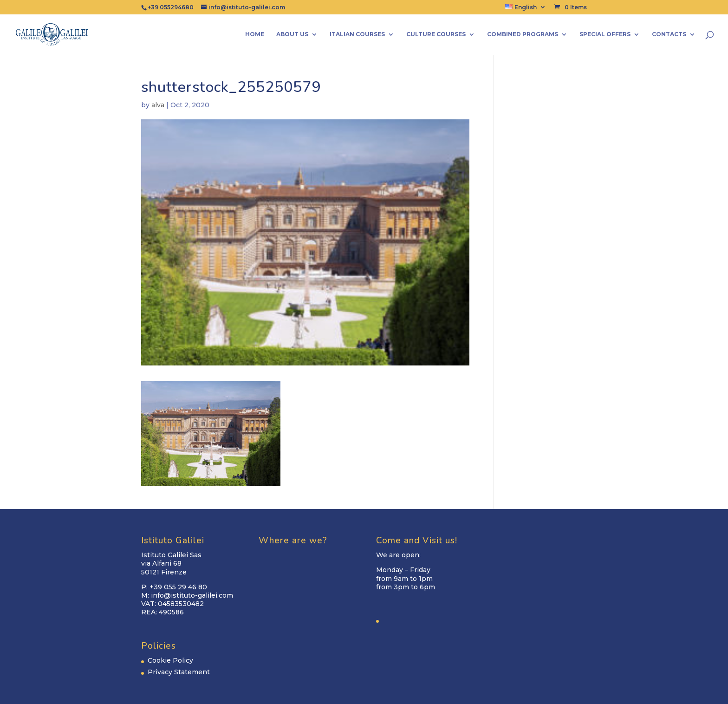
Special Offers (605, 34)
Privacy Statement (179, 672)
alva (158, 105)
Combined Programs (523, 34)
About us (292, 34)
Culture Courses (436, 34)
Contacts (669, 34)
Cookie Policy (170, 660)
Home (255, 34)
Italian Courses (357, 34)
